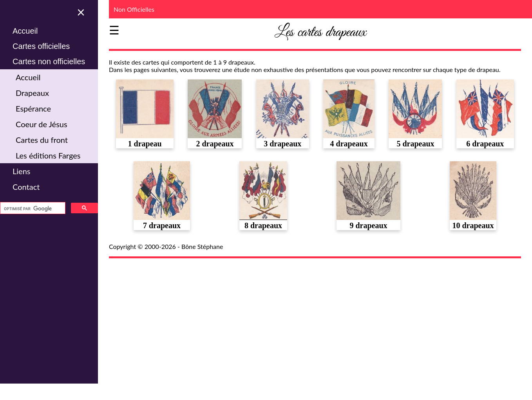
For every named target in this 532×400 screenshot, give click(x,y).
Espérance (33, 108)
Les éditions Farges (48, 155)
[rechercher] (32, 209)
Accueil (25, 31)
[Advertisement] (320, 321)
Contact (26, 187)
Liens (21, 171)
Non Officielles (134, 9)
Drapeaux (32, 93)
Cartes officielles (41, 46)
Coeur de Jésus (42, 124)
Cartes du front (42, 140)
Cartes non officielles (49, 61)
